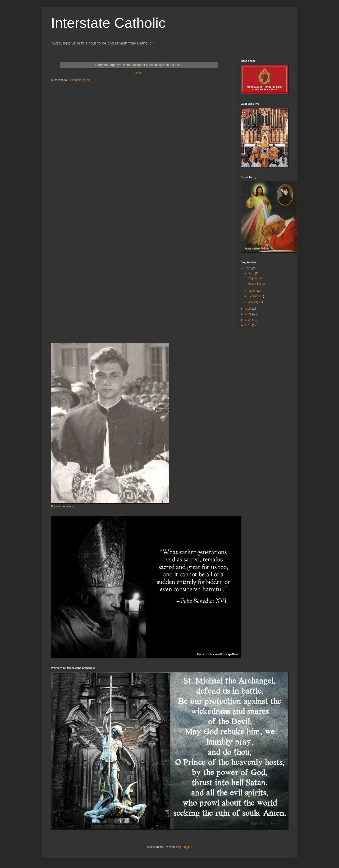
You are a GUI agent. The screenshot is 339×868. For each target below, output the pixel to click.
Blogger (186, 847)
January (254, 302)
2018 (249, 325)
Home (139, 73)
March (253, 291)
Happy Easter (256, 284)
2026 (249, 268)
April (252, 273)
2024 (249, 314)
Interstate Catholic (108, 23)
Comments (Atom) (80, 80)
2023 (249, 320)
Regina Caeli (256, 278)
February (254, 296)
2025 (249, 309)
